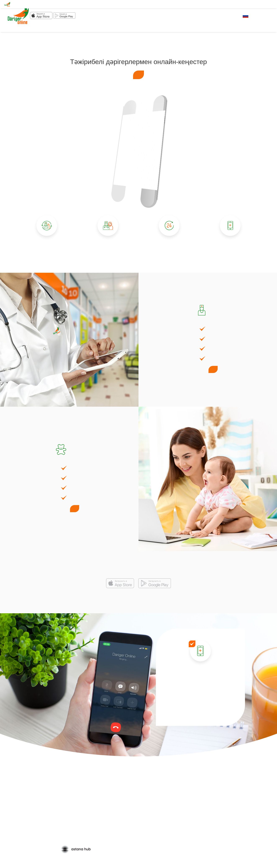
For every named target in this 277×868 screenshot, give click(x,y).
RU (246, 16)
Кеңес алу (138, 75)
